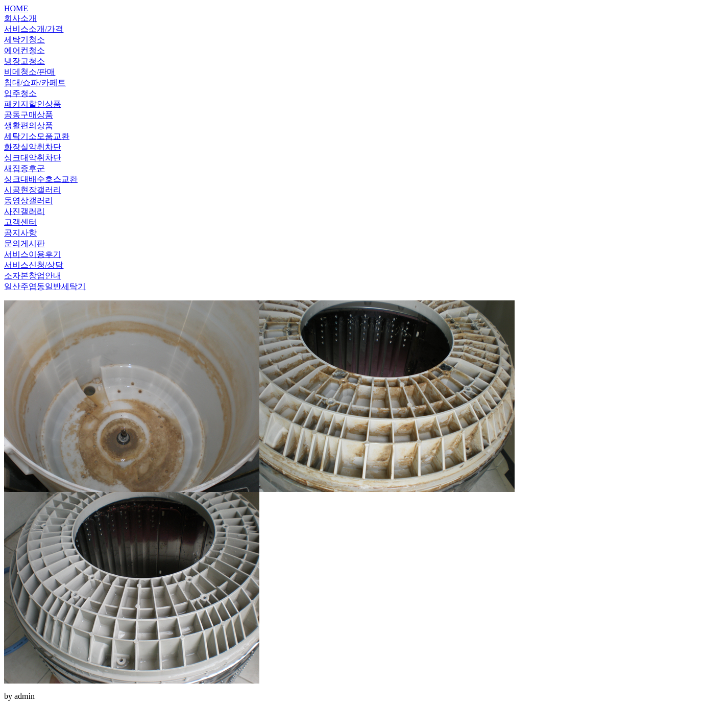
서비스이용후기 (33, 254)
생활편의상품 (29, 125)
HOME (16, 8)
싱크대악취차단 (33, 158)
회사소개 (20, 18)
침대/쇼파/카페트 (35, 83)
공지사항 (20, 233)
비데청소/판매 (30, 72)
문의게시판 (25, 243)
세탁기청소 (25, 40)
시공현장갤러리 (33, 190)
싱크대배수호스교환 (41, 179)
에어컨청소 (25, 50)
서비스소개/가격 (34, 29)
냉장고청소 (25, 61)
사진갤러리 (25, 211)
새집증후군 (25, 168)
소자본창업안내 (33, 276)
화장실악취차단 (33, 147)
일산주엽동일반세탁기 (45, 286)
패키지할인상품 (33, 104)
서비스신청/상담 (34, 265)
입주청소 (20, 93)
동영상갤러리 (29, 201)
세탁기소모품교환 (37, 136)
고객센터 (20, 222)
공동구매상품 (29, 115)
